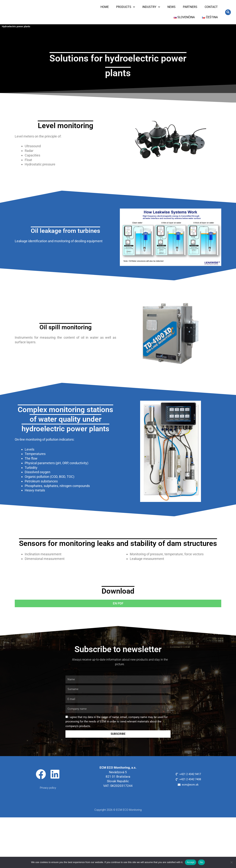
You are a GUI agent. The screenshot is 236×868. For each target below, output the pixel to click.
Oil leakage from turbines (65, 230)
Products (126, 7)
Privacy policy (48, 788)
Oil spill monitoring (66, 327)
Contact (211, 7)
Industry (151, 7)
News (171, 7)
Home (105, 7)
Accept (191, 862)
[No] (231, 862)
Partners (190, 7)
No (201, 862)
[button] (228, 12)
